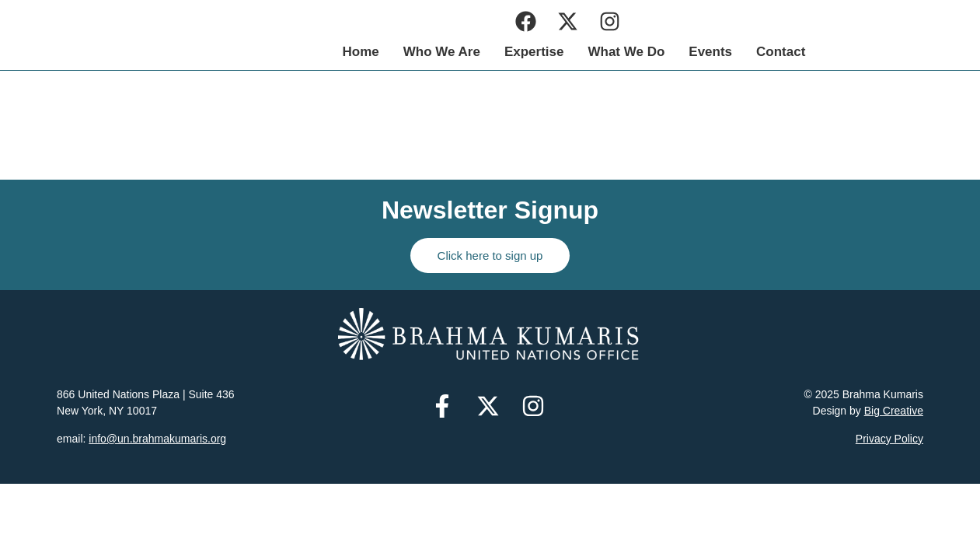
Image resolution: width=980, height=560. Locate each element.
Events (836, 52)
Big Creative (894, 411)
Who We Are (567, 52)
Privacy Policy (889, 439)
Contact (907, 52)
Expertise (660, 52)
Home (486, 52)
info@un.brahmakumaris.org (157, 439)
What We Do (752, 52)
